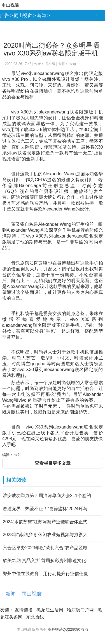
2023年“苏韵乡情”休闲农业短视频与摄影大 (45, 535)
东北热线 (35, 617)
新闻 (41, 15)
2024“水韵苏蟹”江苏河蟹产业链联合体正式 (45, 522)
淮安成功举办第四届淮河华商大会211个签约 (47, 496)
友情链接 (24, 610)
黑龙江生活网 (50, 610)
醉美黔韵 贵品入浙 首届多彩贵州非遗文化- (45, 561)
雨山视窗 (10, 5)
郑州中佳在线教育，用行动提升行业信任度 (45, 574)
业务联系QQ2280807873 (68, 629)
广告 (4, 15)
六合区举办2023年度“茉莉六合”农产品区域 (45, 548)
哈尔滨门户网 (80, 610)
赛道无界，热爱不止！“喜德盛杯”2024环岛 (45, 509)
